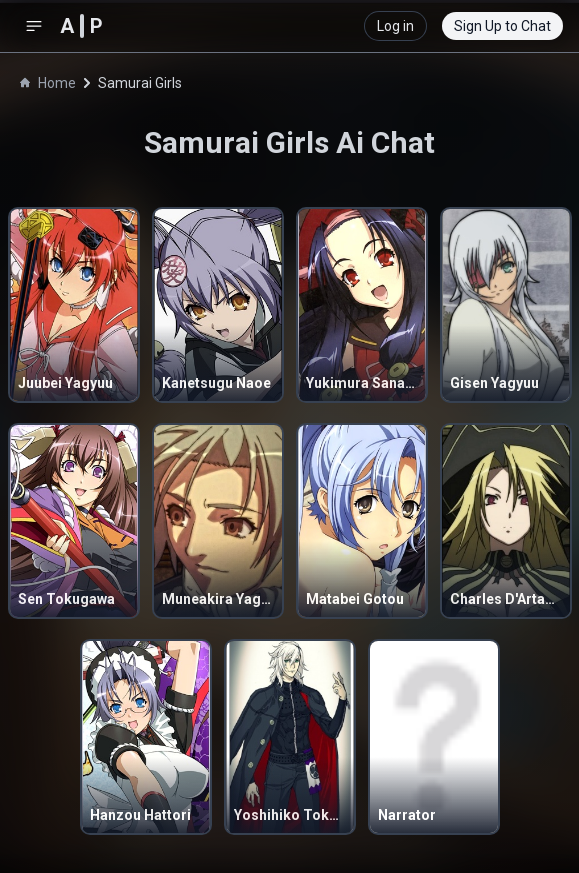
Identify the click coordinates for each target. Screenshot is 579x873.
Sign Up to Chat (502, 26)
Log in (395, 26)
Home (48, 83)
